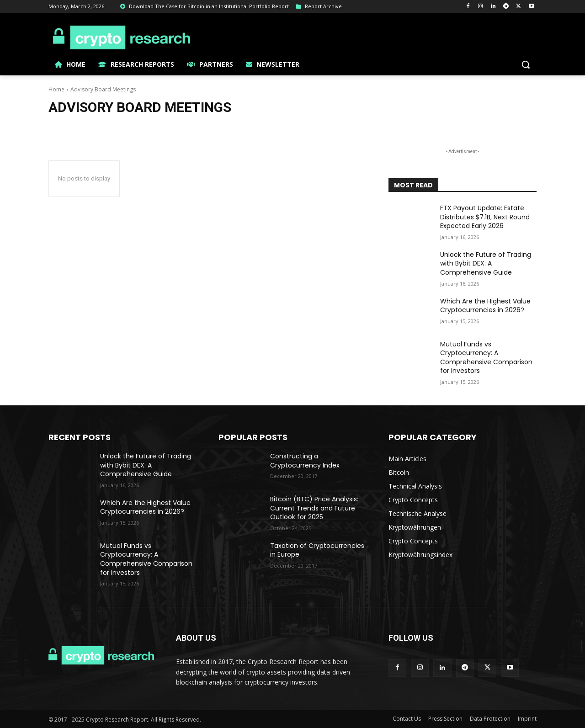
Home (56, 89)
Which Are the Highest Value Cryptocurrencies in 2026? (485, 306)
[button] (526, 64)
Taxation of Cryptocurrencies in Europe (317, 550)
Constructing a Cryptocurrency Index (305, 461)
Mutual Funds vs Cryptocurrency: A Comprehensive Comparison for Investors (486, 358)
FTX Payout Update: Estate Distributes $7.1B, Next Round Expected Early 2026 (485, 217)
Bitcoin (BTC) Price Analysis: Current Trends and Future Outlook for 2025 (314, 508)
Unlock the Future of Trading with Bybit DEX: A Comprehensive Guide (486, 263)
